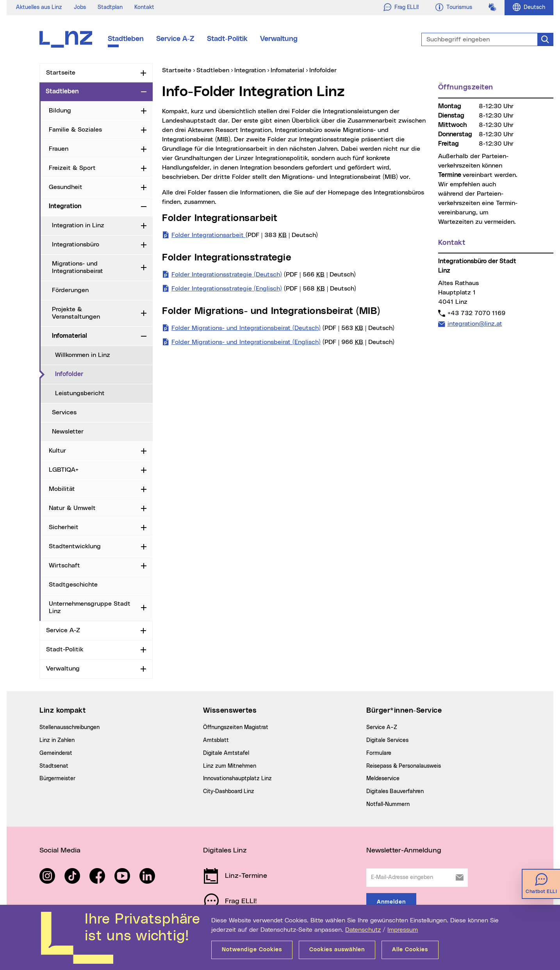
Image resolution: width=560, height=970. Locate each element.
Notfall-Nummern (388, 804)
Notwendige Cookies (252, 950)
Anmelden (391, 902)
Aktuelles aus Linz (39, 7)
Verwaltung (279, 39)
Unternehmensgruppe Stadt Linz (90, 607)
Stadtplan (110, 7)
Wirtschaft (64, 565)
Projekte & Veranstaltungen (76, 313)
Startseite (61, 73)
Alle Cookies (410, 950)
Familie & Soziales (75, 130)
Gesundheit (66, 187)
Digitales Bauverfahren (395, 792)
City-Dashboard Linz (229, 792)
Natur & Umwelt (72, 508)
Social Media (60, 851)
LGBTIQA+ (64, 470)
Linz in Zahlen (57, 740)
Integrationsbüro (76, 244)
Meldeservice (383, 779)
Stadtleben (126, 39)
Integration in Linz (78, 225)
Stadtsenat (54, 766)
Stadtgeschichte (73, 585)
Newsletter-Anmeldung (404, 851)
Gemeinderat (56, 753)
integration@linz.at (475, 324)
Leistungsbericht (80, 393)
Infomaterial (70, 336)
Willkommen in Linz (83, 355)
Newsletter (68, 432)
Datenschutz (363, 930)
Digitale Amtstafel (226, 753)
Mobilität (62, 489)
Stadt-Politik (227, 39)
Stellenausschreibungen (70, 727)
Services (64, 412)
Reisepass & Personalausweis (404, 766)
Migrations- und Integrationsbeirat (78, 267)
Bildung (60, 111)
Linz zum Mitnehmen (230, 766)
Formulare (379, 753)
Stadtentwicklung (75, 546)
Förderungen (70, 290)
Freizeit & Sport (72, 168)
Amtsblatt (216, 740)
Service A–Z (382, 727)
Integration (65, 206)
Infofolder (101, 374)
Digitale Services (387, 740)
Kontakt (144, 7)
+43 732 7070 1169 (476, 313)
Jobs (80, 7)
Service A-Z (175, 39)
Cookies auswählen (337, 950)
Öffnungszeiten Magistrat (236, 727)
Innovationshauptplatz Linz (237, 779)
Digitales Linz (225, 851)
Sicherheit (64, 527)
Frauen (59, 149)
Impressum (403, 930)
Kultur (57, 451)
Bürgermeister (57, 779)
